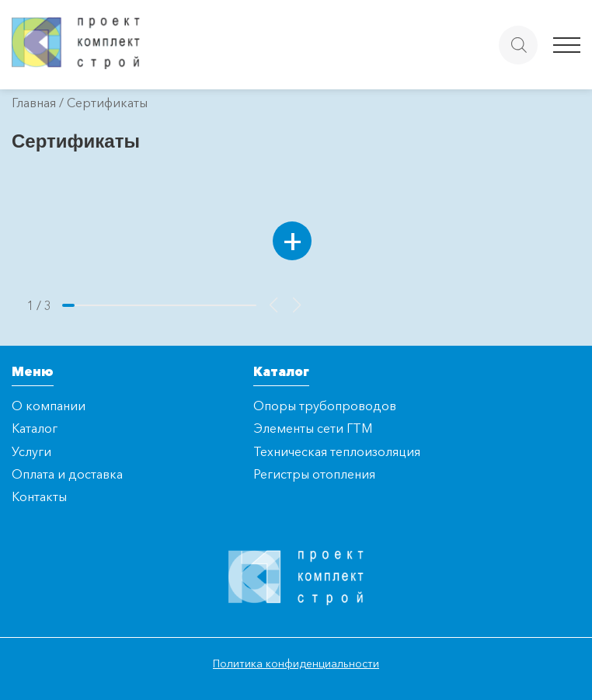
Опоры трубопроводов (325, 406)
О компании (49, 406)
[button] (273, 305)
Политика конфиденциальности (296, 663)
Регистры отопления (314, 474)
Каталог (35, 428)
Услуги (31, 451)
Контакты (39, 496)
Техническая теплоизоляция (337, 451)
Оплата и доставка (67, 474)
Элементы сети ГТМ (313, 428)
